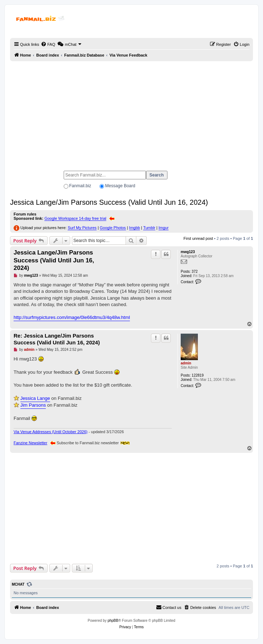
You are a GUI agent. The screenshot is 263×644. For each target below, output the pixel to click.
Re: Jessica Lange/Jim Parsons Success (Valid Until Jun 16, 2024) (57, 339)
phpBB (113, 621)
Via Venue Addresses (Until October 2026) (50, 432)
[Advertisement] (131, 113)
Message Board (120, 186)
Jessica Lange (35, 398)
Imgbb (135, 228)
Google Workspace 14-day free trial (75, 218)
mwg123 (188, 252)
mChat (18, 584)
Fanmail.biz (80, 186)
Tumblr (149, 228)
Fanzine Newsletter (30, 443)
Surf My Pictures (82, 228)
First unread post (198, 238)
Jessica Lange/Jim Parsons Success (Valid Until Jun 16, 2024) (109, 202)
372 (195, 272)
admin (186, 363)
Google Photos (113, 228)
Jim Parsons (33, 405)
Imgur (164, 228)
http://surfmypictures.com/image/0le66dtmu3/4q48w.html (72, 317)
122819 (198, 375)
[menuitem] (48, 44)
